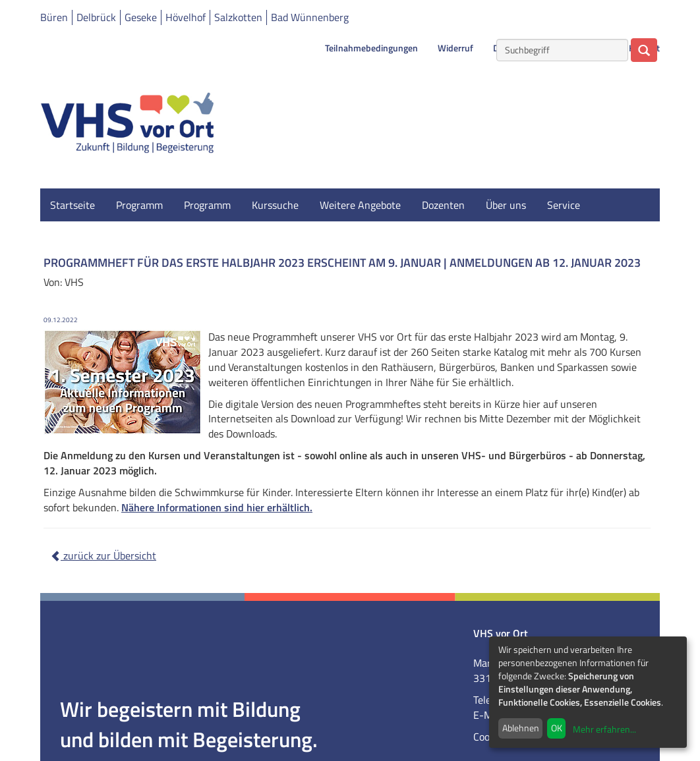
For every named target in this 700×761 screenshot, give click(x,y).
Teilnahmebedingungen (371, 48)
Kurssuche (275, 205)
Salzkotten (238, 17)
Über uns (506, 205)
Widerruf (455, 48)
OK (557, 728)
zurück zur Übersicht (103, 555)
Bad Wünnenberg (310, 17)
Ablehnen (521, 728)
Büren (54, 17)
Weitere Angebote (360, 205)
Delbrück (96, 17)
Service (564, 205)
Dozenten (443, 205)
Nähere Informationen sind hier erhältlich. (217, 507)
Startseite (73, 205)
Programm (139, 205)
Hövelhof (186, 17)
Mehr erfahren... (604, 729)
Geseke (141, 17)
